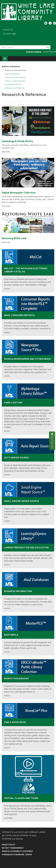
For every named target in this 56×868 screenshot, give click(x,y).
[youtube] (46, 24)
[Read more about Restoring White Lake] (28, 226)
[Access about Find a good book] (28, 727)
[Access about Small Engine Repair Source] (28, 503)
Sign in (29, 855)
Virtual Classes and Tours (15, 81)
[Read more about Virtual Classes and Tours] (28, 788)
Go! (48, 47)
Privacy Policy (9, 845)
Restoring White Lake (13, 85)
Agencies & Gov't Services (14, 88)
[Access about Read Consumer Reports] (28, 316)
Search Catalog (34, 52)
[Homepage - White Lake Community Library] (28, 12)
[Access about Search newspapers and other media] (28, 360)
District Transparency (13, 848)
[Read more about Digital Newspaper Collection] (28, 180)
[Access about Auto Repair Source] (28, 458)
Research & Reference (11, 67)
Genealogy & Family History (15, 77)
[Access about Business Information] (28, 592)
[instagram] (55, 24)
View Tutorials (52, 441)
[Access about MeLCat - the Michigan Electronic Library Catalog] (28, 271)
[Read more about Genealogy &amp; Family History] (28, 127)
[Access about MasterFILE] (28, 636)
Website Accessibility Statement (17, 851)
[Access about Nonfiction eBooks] (28, 679)
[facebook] (50, 24)
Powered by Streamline (13, 855)
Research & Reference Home (15, 70)
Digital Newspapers (12, 74)
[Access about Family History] (28, 409)
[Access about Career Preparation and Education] (28, 548)
